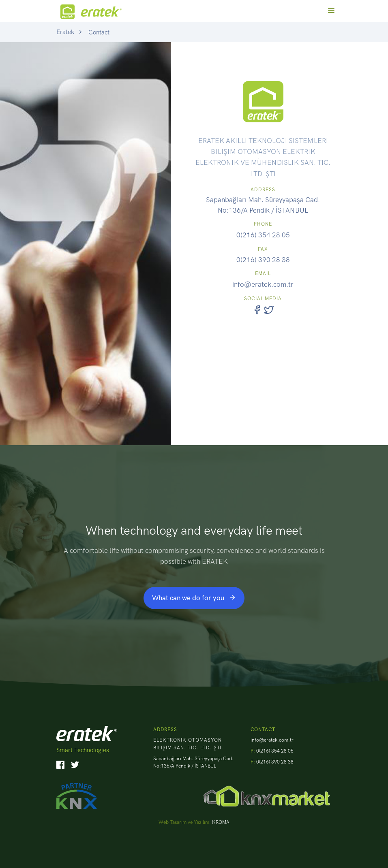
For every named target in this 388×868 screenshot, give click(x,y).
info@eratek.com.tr (263, 284)
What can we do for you (194, 598)
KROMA (221, 822)
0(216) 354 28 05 (263, 235)
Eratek (65, 32)
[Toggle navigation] (331, 11)
